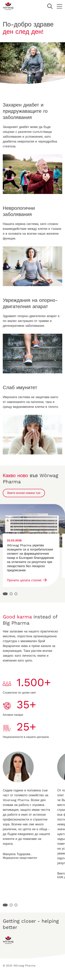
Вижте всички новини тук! (24, 493)
